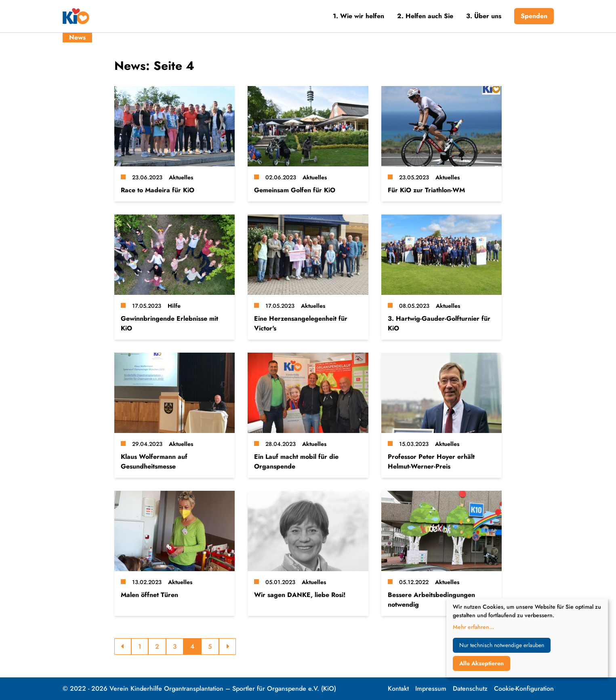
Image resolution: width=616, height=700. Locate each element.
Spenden (534, 16)
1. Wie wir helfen (358, 16)
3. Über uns (484, 16)
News (77, 37)
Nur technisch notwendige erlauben (502, 645)
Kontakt (398, 688)
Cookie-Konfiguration (524, 688)
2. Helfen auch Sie (425, 16)
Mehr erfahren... (473, 627)
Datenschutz (470, 688)
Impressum (431, 688)
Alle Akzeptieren (481, 663)
